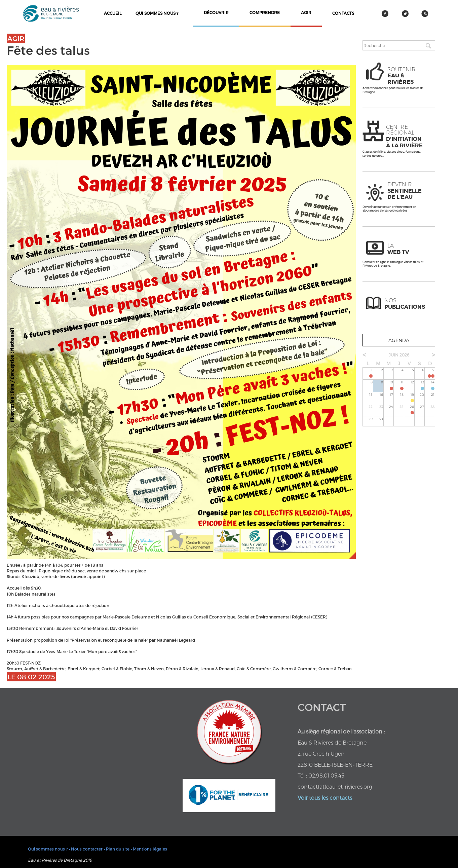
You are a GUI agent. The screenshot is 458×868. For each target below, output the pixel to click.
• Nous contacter (86, 849)
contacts (343, 13)
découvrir (216, 12)
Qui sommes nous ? (157, 13)
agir (306, 12)
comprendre (265, 12)
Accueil (113, 13)
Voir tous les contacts (325, 798)
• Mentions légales (149, 849)
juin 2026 (399, 355)
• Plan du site (117, 849)
